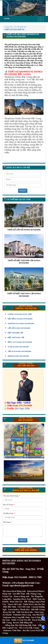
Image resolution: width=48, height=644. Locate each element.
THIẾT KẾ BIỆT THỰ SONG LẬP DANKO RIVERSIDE (24, 282)
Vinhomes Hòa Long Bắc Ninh (16, 617)
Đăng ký (23, 191)
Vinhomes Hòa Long (22, 615)
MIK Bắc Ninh (9, 607)
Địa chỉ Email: (9, 505)
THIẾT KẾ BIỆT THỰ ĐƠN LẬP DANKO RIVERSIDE (24, 249)
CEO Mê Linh (24, 607)
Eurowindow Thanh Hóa (19, 609)
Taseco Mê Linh (15, 604)
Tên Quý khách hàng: (12, 496)
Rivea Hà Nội (9, 612)
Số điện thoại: (9, 513)
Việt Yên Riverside (25, 612)
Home (7, 18)
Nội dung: (8, 522)
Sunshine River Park (22, 599)
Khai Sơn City (16, 602)
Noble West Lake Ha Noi (34, 604)
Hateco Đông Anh (22, 596)
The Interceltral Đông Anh (14, 591)
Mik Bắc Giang (38, 609)
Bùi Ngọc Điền (22, 408)
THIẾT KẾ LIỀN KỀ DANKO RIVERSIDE (24, 217)
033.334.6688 (24, 640)
